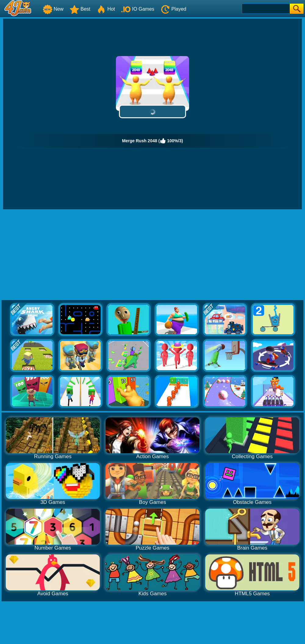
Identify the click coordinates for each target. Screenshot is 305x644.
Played (173, 9)
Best (80, 9)
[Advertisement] (153, 255)
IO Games (138, 9)
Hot (106, 9)
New (53, 9)
